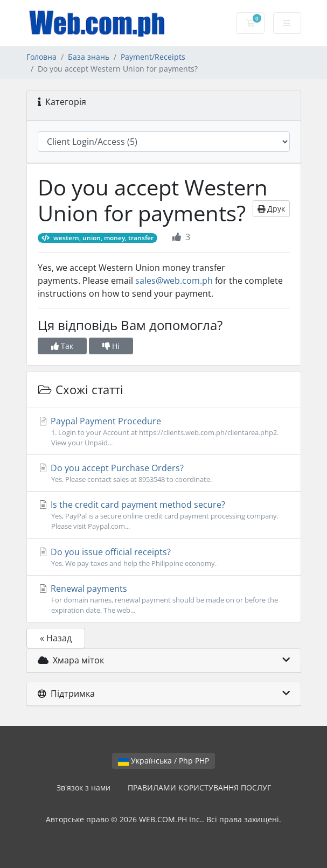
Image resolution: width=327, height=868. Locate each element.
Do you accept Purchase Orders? (164, 473)
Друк (271, 209)
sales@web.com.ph (174, 281)
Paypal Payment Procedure (164, 432)
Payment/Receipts (153, 57)
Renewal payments (164, 599)
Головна (41, 57)
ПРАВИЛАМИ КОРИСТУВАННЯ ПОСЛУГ (199, 787)
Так (62, 346)
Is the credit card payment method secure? (164, 515)
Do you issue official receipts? (164, 557)
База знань (89, 57)
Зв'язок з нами (84, 787)
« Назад (56, 638)
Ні (111, 346)
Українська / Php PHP (163, 761)
